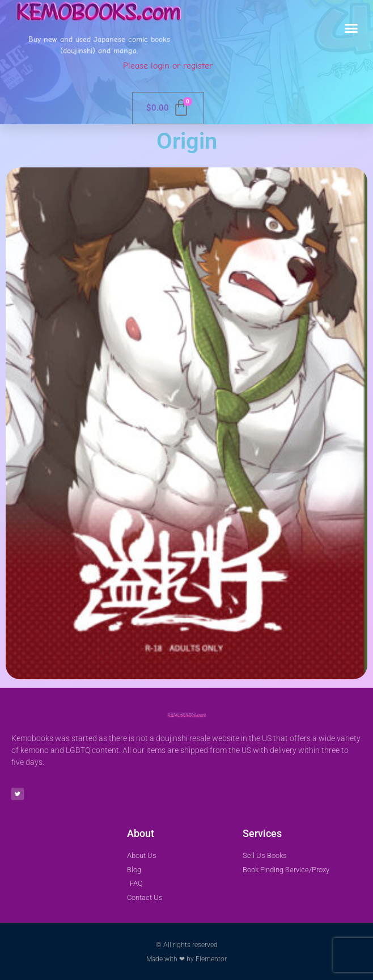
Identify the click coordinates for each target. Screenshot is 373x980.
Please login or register (168, 66)
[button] (351, 28)
